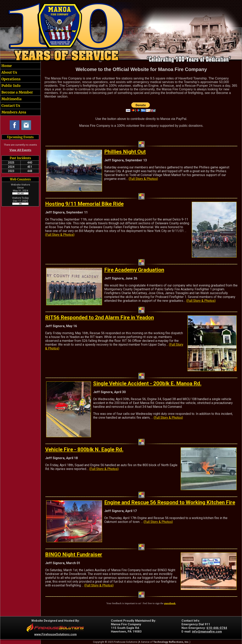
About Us (9, 72)
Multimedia (11, 99)
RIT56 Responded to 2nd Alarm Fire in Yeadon (100, 317)
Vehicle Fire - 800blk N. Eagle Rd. (84, 449)
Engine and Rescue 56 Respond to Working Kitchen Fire (170, 502)
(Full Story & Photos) (143, 179)
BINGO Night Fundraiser (74, 554)
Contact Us (10, 106)
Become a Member (17, 92)
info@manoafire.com (207, 632)
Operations (11, 79)
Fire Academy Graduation (134, 270)
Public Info (11, 86)
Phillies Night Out (125, 152)
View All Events (20, 150)
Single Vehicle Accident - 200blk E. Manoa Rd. (147, 383)
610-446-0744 (217, 628)
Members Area (13, 112)
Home (6, 66)
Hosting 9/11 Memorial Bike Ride (84, 204)
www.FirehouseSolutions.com (55, 634)
